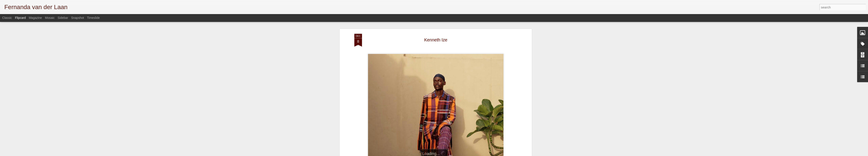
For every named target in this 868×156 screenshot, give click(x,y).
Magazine (35, 18)
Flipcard (20, 18)
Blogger (500, 154)
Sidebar (63, 18)
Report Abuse (512, 154)
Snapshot (78, 18)
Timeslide (93, 18)
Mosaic (50, 18)
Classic (7, 18)
